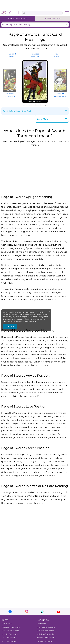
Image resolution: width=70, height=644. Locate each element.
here (32, 319)
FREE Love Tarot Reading (11, 631)
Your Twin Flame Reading (45, 638)
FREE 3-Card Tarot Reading (11, 627)
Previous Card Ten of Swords (10, 94)
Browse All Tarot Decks (52, 18)
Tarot (5, 620)
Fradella (24, 105)
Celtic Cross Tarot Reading (46, 634)
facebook (10, 612)
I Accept (10, 326)
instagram (26, 612)
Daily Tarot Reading (9, 638)
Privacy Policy (16, 321)
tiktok (42, 612)
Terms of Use (31, 321)
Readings (43, 620)
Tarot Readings (7, 624)
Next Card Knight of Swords (60, 94)
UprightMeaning (12, 55)
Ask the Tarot (41, 624)
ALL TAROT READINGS (10, 642)
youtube (59, 612)
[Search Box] (42, 13)
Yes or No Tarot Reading (10, 634)
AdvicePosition (57, 55)
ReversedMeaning (35, 55)
